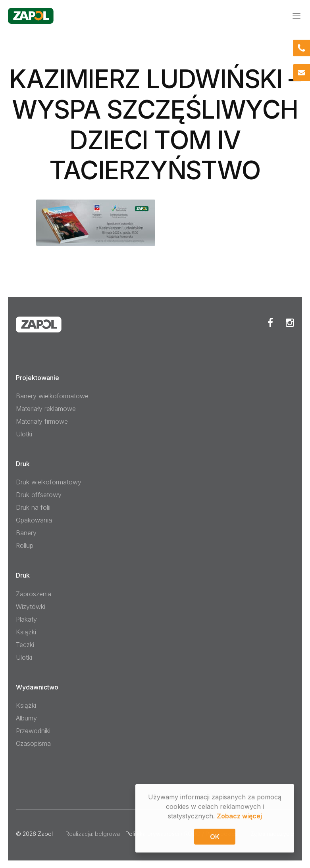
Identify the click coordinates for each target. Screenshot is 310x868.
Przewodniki (33, 730)
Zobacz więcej (239, 817)
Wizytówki (31, 606)
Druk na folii (33, 507)
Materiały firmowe (42, 421)
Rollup (25, 545)
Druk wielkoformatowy (49, 482)
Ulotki (24, 434)
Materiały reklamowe (46, 408)
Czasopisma (33, 743)
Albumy (26, 718)
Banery (26, 533)
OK (215, 838)
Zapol (45, 833)
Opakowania (34, 520)
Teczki (25, 644)
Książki (26, 632)
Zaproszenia (34, 593)
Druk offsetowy (39, 495)
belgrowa (107, 833)
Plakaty (26, 619)
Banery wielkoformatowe (52, 396)
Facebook (270, 322)
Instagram (290, 322)
